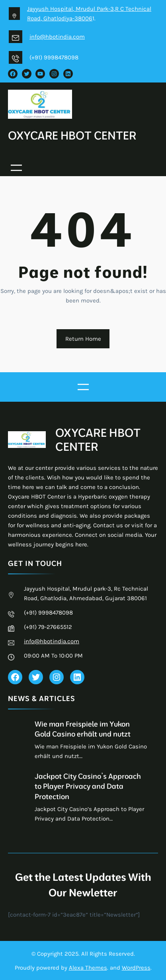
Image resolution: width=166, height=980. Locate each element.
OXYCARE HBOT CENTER (72, 135)
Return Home (83, 338)
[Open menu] (16, 167)
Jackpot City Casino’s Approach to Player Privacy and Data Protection (88, 786)
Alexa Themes (88, 967)
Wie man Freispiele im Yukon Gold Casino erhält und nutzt (83, 729)
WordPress (136, 967)
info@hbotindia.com (57, 37)
